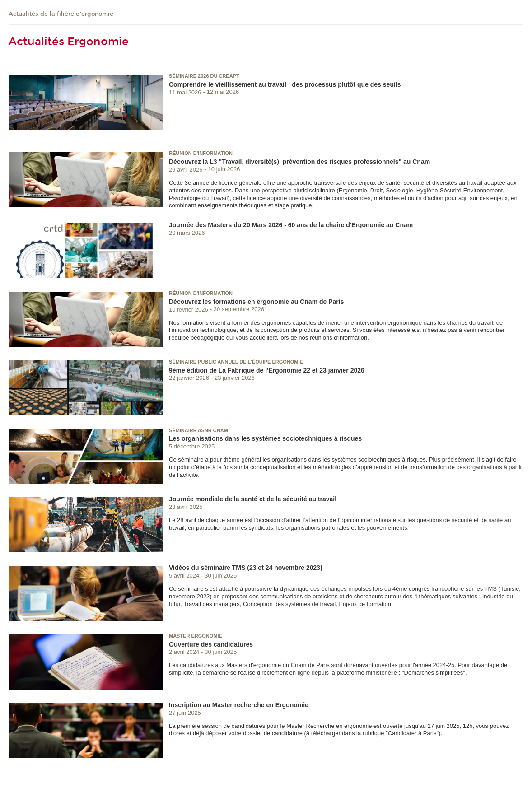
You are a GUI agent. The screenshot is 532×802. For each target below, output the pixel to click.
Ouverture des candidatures (211, 644)
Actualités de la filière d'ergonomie (61, 14)
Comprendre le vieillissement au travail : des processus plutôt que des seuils (285, 84)
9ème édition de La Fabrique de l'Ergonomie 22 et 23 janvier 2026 (267, 370)
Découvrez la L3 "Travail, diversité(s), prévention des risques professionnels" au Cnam (299, 162)
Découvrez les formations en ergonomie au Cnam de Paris (256, 302)
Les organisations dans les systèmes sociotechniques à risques (265, 438)
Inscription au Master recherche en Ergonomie (239, 705)
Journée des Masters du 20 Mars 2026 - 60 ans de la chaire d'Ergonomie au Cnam (291, 225)
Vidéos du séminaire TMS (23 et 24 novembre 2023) (246, 568)
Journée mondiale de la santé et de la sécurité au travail (253, 499)
